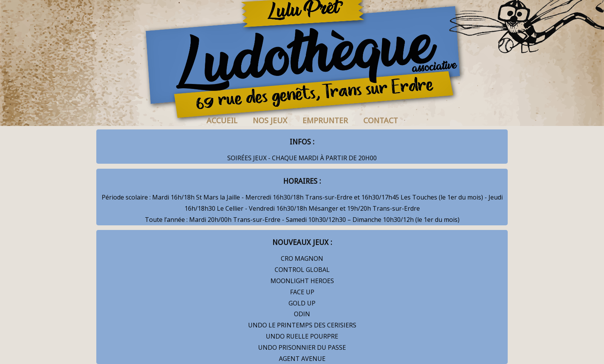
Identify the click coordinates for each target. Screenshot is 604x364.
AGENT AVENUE (302, 359)
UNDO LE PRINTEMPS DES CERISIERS (302, 325)
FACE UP (302, 292)
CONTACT (381, 121)
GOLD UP (302, 303)
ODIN (302, 314)
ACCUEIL (222, 121)
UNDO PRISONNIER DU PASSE (302, 347)
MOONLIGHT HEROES (302, 281)
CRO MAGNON (302, 258)
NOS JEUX (270, 121)
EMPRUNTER (325, 121)
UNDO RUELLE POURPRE (302, 336)
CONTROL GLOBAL (302, 270)
